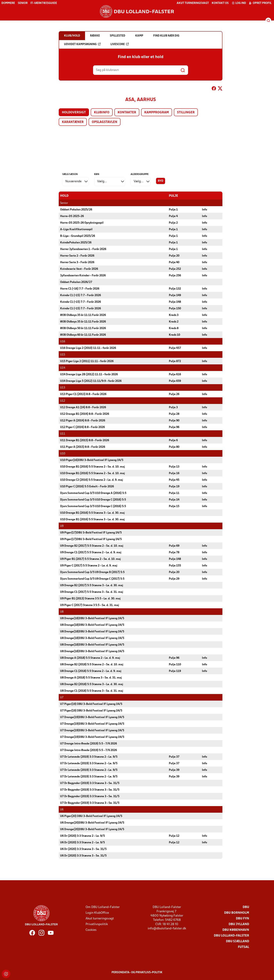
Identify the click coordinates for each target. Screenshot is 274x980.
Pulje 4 (173, 216)
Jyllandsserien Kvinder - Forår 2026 (83, 275)
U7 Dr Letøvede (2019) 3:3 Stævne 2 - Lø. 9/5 (89, 757)
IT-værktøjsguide (44, 3)
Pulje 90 (174, 421)
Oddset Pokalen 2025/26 (76, 210)
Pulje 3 (173, 407)
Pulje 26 (174, 394)
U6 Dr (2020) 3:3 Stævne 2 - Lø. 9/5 (82, 836)
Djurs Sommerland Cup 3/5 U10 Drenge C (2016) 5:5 (93, 500)
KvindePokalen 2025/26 (76, 243)
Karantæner (73, 122)
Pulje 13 (174, 467)
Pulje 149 (175, 295)
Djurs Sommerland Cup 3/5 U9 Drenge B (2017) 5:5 (92, 572)
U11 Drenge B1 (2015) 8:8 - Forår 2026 (85, 440)
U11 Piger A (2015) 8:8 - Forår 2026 (83, 447)
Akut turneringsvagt (193, 3)
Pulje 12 (174, 836)
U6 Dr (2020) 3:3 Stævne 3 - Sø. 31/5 (83, 849)
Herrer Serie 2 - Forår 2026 (77, 256)
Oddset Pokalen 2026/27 (76, 282)
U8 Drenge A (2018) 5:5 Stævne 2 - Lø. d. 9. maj (90, 658)
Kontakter (127, 113)
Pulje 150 (175, 308)
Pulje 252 (175, 269)
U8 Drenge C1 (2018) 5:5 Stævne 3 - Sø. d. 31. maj (92, 691)
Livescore (120, 44)
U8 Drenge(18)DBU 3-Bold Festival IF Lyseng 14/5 (92, 618)
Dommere (8, 3)
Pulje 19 (174, 486)
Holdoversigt (74, 113)
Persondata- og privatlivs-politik (137, 972)
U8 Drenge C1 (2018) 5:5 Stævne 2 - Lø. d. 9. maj (91, 671)
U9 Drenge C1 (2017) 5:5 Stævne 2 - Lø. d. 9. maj (91, 552)
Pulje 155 (175, 566)
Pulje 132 (175, 289)
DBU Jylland (239, 924)
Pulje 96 (174, 427)
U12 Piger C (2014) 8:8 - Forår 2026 (82, 427)
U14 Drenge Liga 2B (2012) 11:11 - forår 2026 (89, 374)
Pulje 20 (174, 256)
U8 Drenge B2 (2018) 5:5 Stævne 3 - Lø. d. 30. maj (92, 684)
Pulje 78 (174, 552)
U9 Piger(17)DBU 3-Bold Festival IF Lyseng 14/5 (91, 533)
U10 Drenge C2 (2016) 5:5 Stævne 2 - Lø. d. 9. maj (92, 480)
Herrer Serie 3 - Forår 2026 (77, 262)
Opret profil (260, 3)
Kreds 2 (174, 322)
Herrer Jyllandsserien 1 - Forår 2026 (83, 249)
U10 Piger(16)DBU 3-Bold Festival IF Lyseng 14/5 (92, 460)
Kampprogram (157, 113)
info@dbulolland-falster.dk (167, 928)
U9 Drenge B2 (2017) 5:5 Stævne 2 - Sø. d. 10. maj (92, 546)
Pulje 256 (175, 275)
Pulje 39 (174, 770)
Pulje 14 (174, 500)
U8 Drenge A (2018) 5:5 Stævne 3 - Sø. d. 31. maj (91, 678)
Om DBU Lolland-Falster (103, 907)
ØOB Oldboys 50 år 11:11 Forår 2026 (83, 328)
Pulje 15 (174, 506)
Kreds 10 (174, 335)
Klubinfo (102, 113)
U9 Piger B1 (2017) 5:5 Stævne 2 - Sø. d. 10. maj (90, 559)
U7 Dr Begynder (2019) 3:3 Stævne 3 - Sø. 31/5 (90, 783)
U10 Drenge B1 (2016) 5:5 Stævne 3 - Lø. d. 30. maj (92, 513)
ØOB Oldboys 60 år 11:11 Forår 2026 (83, 335)
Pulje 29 (174, 579)
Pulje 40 (174, 262)
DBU (246, 907)
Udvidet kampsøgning (82, 44)
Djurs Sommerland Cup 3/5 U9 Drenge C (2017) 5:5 (92, 579)
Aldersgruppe (140, 174)
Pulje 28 (174, 414)
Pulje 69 (174, 546)
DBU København (236, 930)
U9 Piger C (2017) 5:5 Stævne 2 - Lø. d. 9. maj (89, 566)
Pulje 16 (174, 473)
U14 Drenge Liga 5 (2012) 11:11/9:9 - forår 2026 (91, 381)
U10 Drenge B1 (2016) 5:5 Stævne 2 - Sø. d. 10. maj (93, 467)
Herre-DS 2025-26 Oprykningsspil (82, 223)
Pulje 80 (174, 447)
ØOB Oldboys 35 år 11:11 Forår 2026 (83, 315)
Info (205, 210)
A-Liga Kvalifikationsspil (76, 229)
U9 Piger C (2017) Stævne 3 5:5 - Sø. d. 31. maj (90, 605)
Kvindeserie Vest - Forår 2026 (79, 269)
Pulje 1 (173, 210)
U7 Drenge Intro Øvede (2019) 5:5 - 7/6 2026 (89, 744)
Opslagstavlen (105, 122)
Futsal (243, 947)
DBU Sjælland (238, 941)
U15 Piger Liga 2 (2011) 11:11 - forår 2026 (87, 361)
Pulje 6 (173, 440)
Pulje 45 (174, 480)
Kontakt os (220, 3)
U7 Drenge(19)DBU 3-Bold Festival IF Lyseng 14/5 (92, 717)
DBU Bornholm (237, 913)
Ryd (161, 181)
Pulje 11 (174, 493)
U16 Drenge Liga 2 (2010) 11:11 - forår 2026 (88, 348)
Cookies (91, 930)
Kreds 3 (174, 315)
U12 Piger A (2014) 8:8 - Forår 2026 (83, 421)
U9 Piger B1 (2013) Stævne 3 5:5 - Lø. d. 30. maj (90, 599)
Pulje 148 (175, 302)
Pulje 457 (175, 348)
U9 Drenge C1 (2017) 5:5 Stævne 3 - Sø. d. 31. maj (92, 592)
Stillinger (186, 113)
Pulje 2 (173, 223)
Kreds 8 (174, 328)
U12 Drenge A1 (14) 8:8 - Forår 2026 (83, 407)
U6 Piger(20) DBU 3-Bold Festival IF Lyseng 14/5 (91, 816)
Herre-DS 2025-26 (72, 216)
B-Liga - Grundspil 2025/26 (78, 236)
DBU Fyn (243, 918)
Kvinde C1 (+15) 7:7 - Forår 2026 (81, 295)
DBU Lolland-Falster (231, 936)
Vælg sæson (70, 174)
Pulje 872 (175, 361)
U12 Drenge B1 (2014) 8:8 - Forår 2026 (85, 414)
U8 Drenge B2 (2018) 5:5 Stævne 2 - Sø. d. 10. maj (92, 664)
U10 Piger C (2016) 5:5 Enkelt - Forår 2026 (87, 486)
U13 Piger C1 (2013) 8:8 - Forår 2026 (83, 394)
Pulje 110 (175, 664)
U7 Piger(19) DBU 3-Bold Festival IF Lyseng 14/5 (91, 704)
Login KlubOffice (97, 913)
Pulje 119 (175, 671)
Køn (97, 174)
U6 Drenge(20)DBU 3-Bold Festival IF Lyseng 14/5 (92, 823)
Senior (23, 3)
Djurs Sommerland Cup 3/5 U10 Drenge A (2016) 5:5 (93, 493)
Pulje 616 (175, 374)
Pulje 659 (175, 381)
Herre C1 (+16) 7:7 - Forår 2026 (80, 289)
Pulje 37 (174, 757)
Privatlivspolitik (97, 924)
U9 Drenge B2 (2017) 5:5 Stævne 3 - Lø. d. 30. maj (92, 585)
